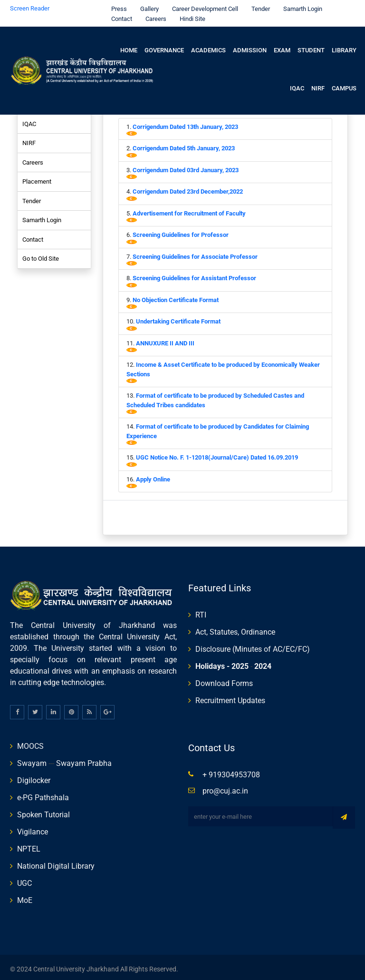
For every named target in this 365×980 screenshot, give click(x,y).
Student (311, 46)
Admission (250, 46)
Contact (119, 15)
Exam (282, 46)
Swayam (32, 759)
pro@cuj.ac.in (225, 787)
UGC (24, 879)
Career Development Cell (203, 5)
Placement (37, 178)
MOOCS (30, 742)
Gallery (147, 5)
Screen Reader (30, 5)
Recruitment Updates (230, 697)
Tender (258, 5)
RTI (201, 611)
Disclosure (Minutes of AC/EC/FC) (253, 645)
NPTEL (29, 845)
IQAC (297, 84)
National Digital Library (56, 862)
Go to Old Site (41, 255)
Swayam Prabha (84, 759)
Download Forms (224, 680)
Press (117, 5)
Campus (344, 84)
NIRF (318, 84)
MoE (25, 897)
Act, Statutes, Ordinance (235, 628)
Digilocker (34, 777)
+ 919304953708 (231, 771)
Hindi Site (190, 15)
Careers (154, 15)
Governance (164, 46)
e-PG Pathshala (43, 794)
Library (344, 46)
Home (129, 46)
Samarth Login (300, 5)
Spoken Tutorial (43, 811)
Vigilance (33, 828)
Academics (208, 46)
